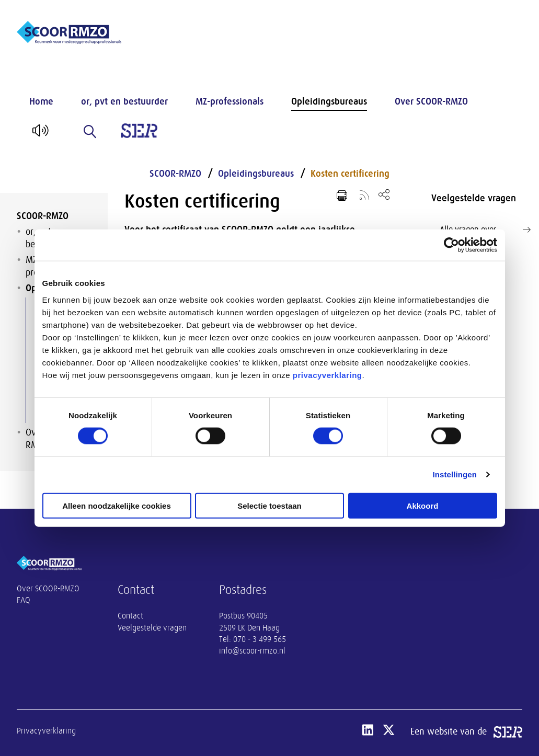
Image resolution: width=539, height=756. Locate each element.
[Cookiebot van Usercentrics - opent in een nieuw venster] (451, 245)
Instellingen (455, 474)
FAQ (24, 600)
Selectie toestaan (269, 505)
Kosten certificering (350, 174)
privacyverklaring (328, 375)
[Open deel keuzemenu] (384, 194)
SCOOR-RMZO (43, 216)
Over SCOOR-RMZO (431, 101)
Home (41, 101)
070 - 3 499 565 (260, 639)
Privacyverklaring (46, 731)
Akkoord (423, 505)
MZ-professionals (230, 101)
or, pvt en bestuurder (124, 101)
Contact (130, 616)
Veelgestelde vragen (152, 628)
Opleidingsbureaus (329, 101)
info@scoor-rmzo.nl (252, 651)
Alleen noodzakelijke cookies (117, 505)
